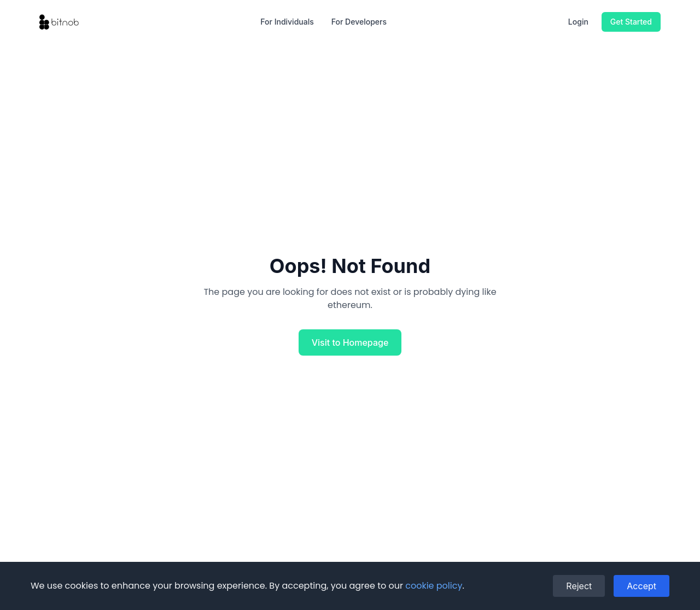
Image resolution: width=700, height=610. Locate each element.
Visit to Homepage (350, 342)
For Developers (359, 22)
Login (578, 22)
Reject (579, 586)
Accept (641, 586)
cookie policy (434, 586)
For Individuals (287, 22)
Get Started (631, 22)
